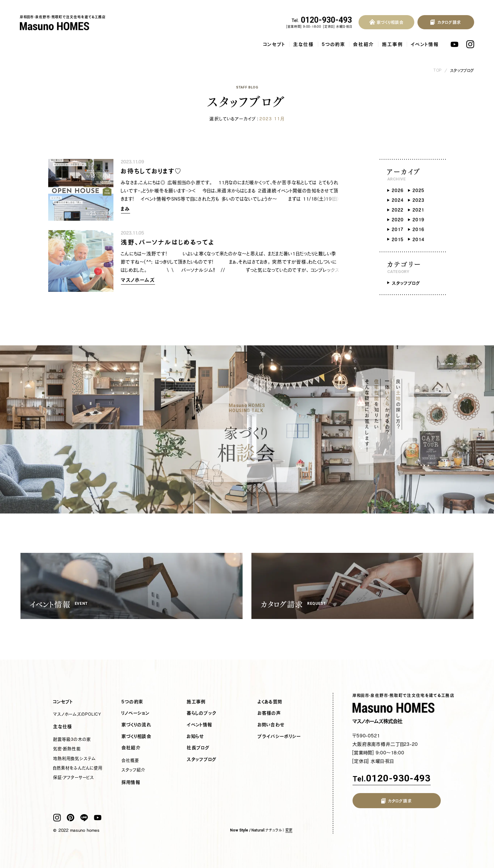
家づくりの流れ (137, 725)
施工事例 (393, 44)
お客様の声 (269, 713)
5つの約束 (334, 44)
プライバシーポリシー (279, 736)
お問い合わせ (271, 725)
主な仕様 (304, 44)
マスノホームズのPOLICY (77, 714)
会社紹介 (364, 44)
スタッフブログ (462, 70)
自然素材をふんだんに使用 (78, 768)
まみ (126, 209)
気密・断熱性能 (67, 749)
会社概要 (130, 760)
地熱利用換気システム (74, 758)
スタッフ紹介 (134, 770)
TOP (438, 70)
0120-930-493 (322, 20)
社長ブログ (198, 748)
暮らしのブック (202, 713)
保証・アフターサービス (74, 777)
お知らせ (195, 736)
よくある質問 (270, 702)
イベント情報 (425, 44)
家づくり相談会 (137, 736)
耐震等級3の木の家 (72, 739)
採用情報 (131, 782)
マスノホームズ (138, 280)
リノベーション (136, 713)
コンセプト (274, 44)
